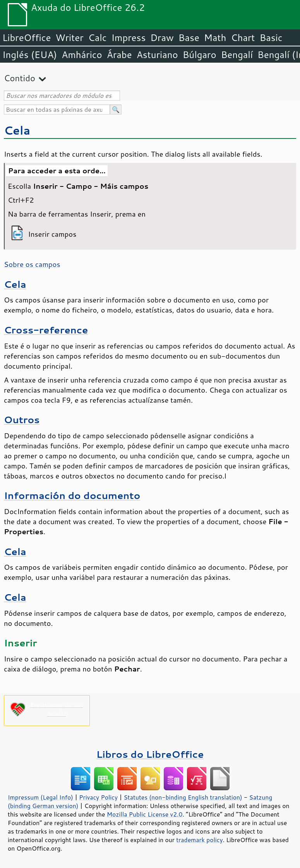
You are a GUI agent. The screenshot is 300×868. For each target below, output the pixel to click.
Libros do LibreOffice (150, 754)
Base (189, 38)
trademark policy (199, 840)
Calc (98, 38)
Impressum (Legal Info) (40, 797)
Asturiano (157, 55)
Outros (22, 419)
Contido (20, 78)
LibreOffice (27, 38)
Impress (129, 38)
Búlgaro (200, 55)
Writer (69, 38)
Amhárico (82, 55)
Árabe (119, 55)
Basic (271, 38)
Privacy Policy (98, 797)
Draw (162, 38)
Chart (243, 38)
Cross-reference (46, 330)
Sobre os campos (32, 264)
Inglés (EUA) (30, 55)
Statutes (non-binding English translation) (183, 797)
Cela (17, 130)
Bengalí (237, 55)
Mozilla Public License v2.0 (145, 814)
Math (215, 38)
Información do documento (72, 495)
